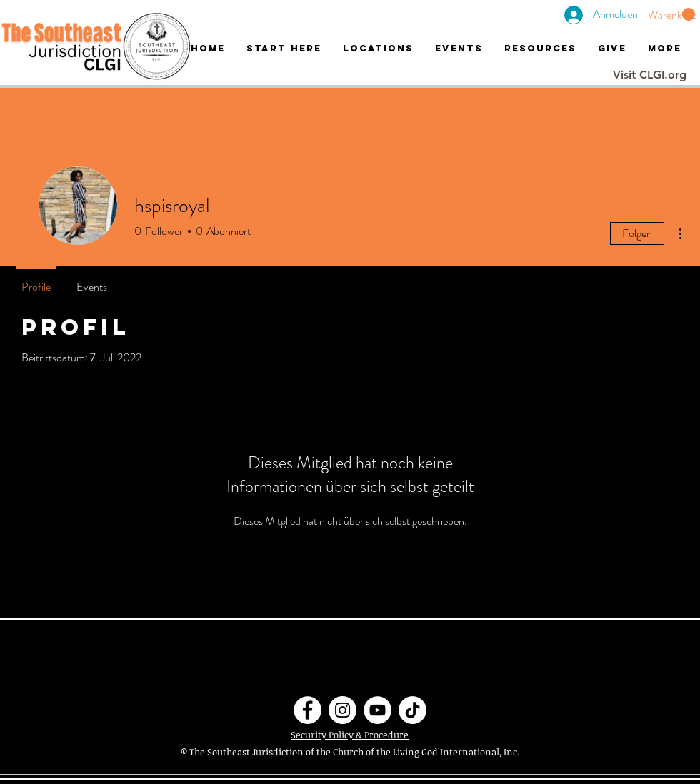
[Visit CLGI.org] (650, 75)
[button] (671, 15)
